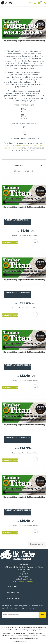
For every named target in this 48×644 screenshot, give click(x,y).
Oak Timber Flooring (31, 638)
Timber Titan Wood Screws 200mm (18, 365)
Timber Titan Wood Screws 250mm (18, 438)
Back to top (37, 544)
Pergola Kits (7, 633)
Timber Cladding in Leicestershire (28, 636)
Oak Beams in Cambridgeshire (23, 633)
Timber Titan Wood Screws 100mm (17, 220)
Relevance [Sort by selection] (29, 166)
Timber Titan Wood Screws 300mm (18, 510)
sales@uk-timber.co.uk (27, 582)
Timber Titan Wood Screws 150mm (17, 293)
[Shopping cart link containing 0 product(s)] (39, 3)
